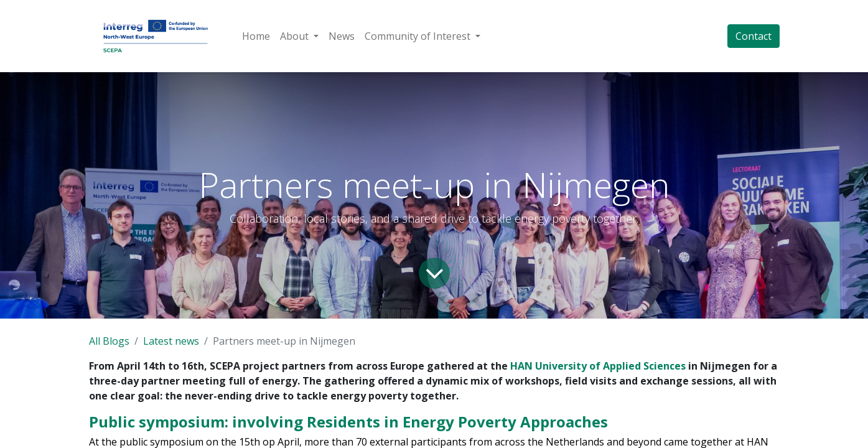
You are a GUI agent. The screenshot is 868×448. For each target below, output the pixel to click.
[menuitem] (256, 36)
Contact (754, 36)
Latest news (171, 341)
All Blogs (109, 341)
